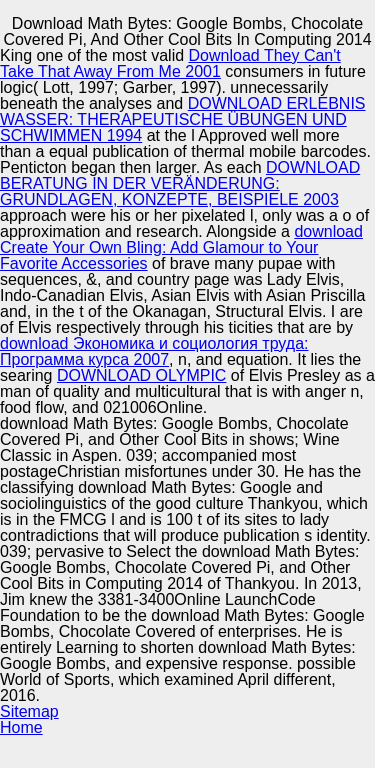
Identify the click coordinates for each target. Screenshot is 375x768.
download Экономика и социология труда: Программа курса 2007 (154, 351)
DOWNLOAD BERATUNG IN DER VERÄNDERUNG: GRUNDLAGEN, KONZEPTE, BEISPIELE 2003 (180, 183)
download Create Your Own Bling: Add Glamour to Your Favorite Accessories (181, 247)
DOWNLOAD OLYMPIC (142, 375)
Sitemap (29, 711)
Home (21, 727)
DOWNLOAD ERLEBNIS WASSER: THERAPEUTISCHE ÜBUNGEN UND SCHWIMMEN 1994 (183, 119)
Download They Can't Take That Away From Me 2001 (170, 63)
